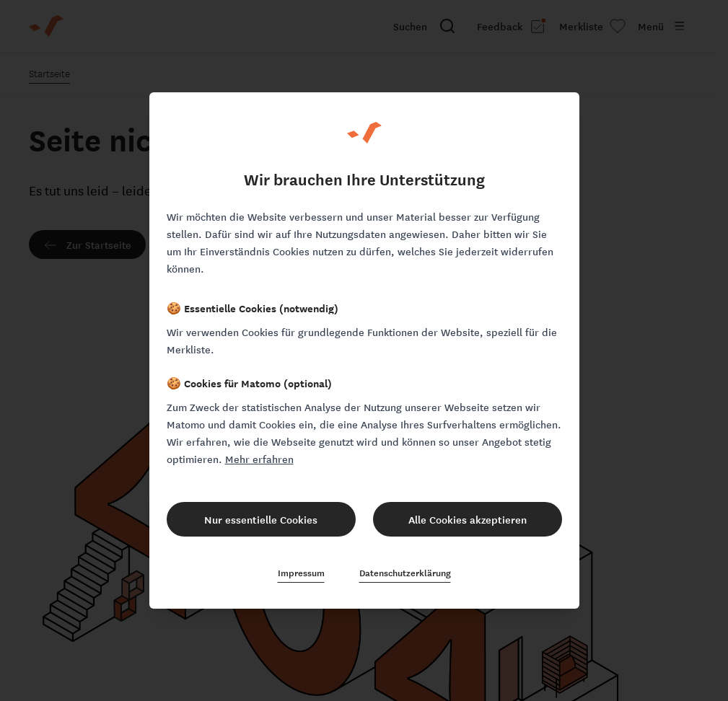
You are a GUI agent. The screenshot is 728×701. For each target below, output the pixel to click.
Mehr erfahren (259, 459)
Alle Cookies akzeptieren (468, 519)
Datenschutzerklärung (405, 573)
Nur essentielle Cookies (261, 519)
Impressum (301, 573)
